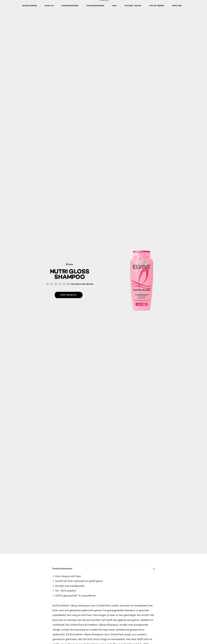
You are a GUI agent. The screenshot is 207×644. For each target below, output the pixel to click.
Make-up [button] (49, 6)
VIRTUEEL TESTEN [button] (133, 6)
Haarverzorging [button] (95, 6)
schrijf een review (83, 284)
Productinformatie (62, 568)
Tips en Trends (157, 6)
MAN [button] (114, 6)
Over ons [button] (177, 6)
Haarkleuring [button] (29, 6)
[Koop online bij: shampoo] (69, 295)
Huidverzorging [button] (70, 6)
